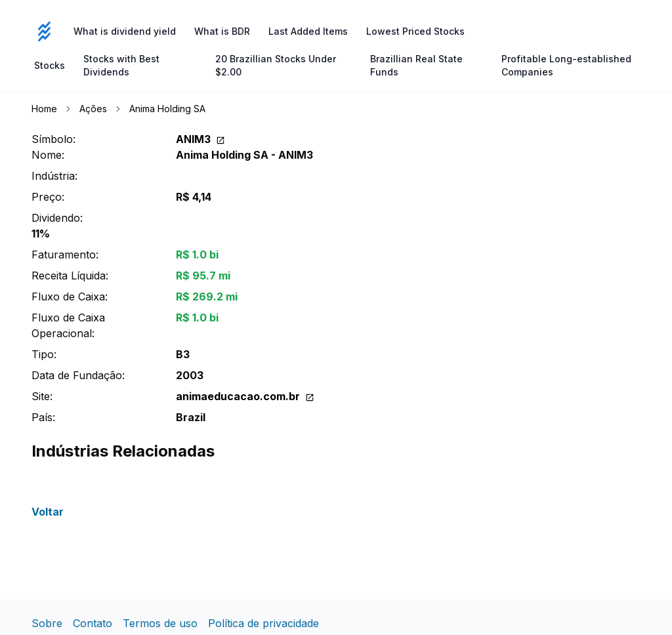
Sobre (47, 623)
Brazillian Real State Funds (416, 65)
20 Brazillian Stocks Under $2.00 (276, 65)
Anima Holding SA (167, 109)
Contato (93, 623)
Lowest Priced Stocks (415, 31)
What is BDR (222, 31)
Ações (93, 109)
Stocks (50, 65)
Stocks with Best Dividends (121, 65)
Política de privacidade (263, 623)
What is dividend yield (125, 31)
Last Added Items (308, 31)
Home (44, 109)
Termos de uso (160, 623)
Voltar (48, 512)
